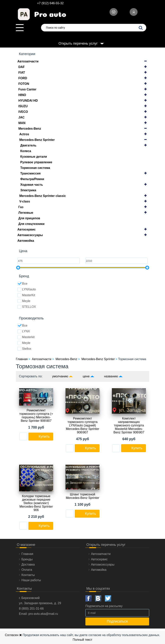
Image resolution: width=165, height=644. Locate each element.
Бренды (27, 559)
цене (86, 376)
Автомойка (26, 241)
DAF (22, 67)
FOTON (24, 84)
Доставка (28, 564)
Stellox (24, 349)
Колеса (26, 151)
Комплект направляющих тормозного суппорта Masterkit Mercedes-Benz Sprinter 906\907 (129, 425)
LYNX (24, 331)
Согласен (13, 635)
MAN (22, 123)
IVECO (23, 112)
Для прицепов (29, 218)
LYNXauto (27, 289)
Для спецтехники (31, 224)
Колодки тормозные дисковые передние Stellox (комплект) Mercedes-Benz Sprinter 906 (36, 503)
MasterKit (26, 295)
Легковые (26, 213)
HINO (22, 95)
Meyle (24, 301)
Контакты (28, 575)
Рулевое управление (36, 162)
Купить (44, 436)
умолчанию (60, 376)
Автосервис (27, 229)
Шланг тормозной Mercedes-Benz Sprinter (83, 496)
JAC (21, 117)
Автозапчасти (28, 61)
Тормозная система (35, 168)
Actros (24, 134)
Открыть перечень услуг (78, 43)
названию (111, 376)
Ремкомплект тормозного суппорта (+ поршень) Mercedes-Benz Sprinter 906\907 (36, 416)
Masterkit (26, 337)
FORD (23, 78)
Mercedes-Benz (30, 129)
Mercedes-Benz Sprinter (37, 140)
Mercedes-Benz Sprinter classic (43, 196)
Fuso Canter (27, 89)
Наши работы (31, 580)
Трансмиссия (30, 173)
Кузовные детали (34, 157)
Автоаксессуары (30, 235)
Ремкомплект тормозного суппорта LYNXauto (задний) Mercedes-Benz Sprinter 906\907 (83, 425)
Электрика (28, 190)
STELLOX (27, 307)
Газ (21, 207)
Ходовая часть (32, 185)
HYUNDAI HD (28, 101)
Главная (27, 554)
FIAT (22, 73)
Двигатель (28, 145)
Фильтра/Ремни (32, 179)
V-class (25, 201)
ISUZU (23, 106)
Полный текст (82, 640)
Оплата (27, 570)
